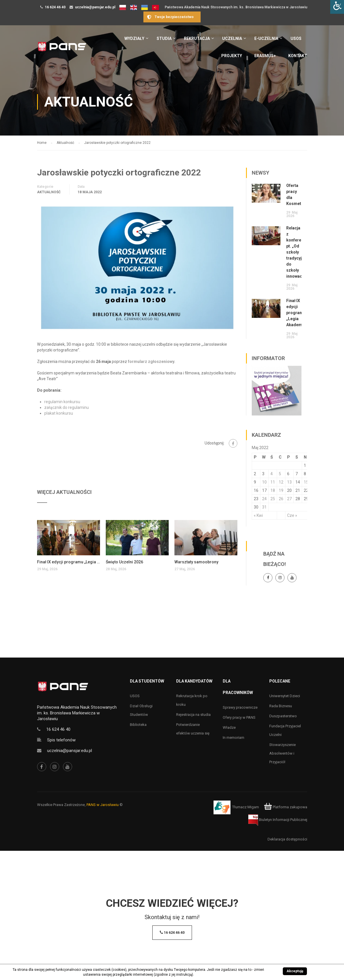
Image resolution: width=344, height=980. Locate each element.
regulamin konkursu (63, 402)
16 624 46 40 (55, 7)
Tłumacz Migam (246, 807)
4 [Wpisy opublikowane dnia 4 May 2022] (272, 474)
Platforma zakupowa (286, 807)
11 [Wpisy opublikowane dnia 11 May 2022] (273, 482)
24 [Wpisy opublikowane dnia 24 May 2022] (264, 499)
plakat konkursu (59, 413)
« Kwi (258, 515)
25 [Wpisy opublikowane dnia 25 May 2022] (273, 499)
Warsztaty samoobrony (196, 562)
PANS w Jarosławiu (103, 805)
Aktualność (49, 192)
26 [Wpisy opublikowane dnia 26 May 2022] (281, 499)
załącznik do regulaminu (67, 407)
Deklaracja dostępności (287, 839)
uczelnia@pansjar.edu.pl (95, 7)
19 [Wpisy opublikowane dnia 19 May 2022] (281, 490)
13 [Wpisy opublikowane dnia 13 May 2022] (289, 482)
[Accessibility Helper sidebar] (337, 7)
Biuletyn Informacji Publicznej (278, 820)
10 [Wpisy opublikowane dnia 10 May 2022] (264, 482)
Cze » (292, 515)
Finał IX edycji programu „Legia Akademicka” (69, 562)
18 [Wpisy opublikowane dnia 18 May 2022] (273, 490)
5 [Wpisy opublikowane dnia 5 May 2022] (280, 474)
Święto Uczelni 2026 (124, 562)
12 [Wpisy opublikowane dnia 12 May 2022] (281, 482)
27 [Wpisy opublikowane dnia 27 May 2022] (289, 499)
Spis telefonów (61, 740)
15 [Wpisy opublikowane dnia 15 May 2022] (306, 482)
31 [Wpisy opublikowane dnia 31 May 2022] (264, 507)
